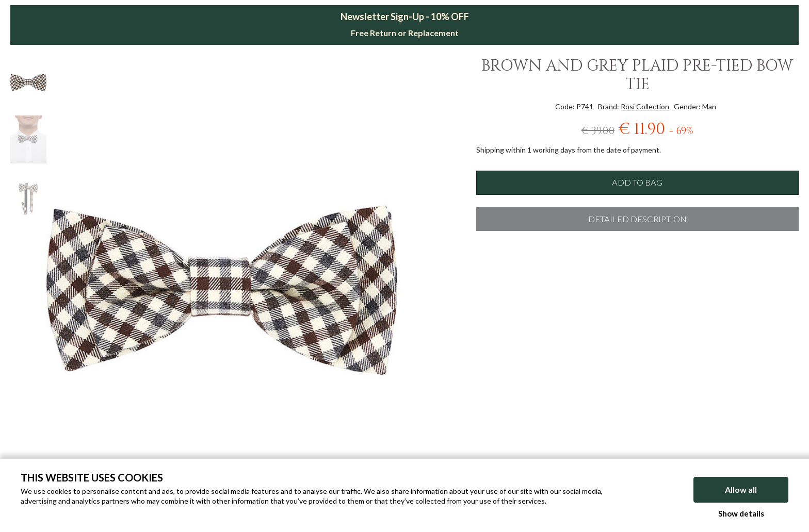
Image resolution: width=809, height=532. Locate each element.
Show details (741, 513)
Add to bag (637, 182)
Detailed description (637, 219)
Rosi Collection (645, 106)
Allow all (741, 489)
